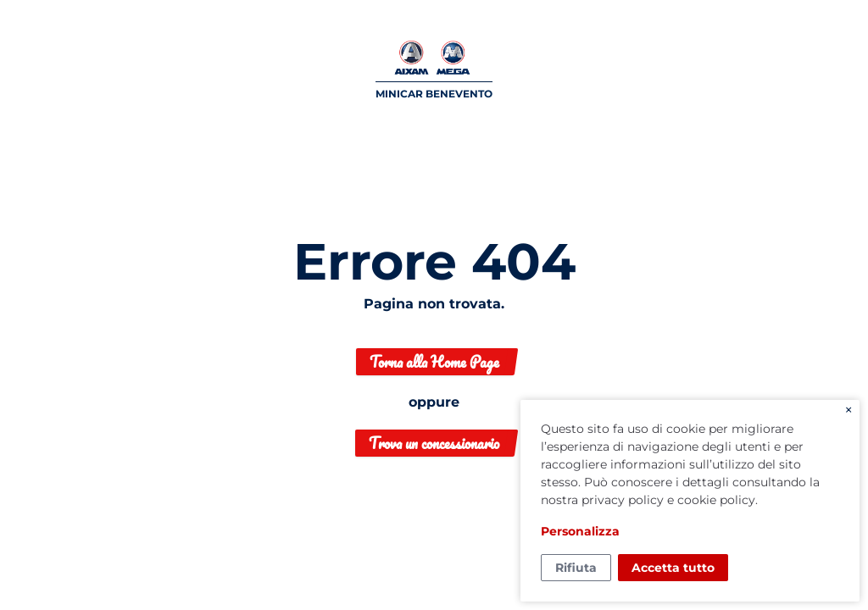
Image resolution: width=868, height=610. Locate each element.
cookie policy (716, 500)
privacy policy (623, 500)
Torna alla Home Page (434, 362)
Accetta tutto (673, 568)
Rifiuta (576, 568)
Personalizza (580, 531)
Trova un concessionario (434, 443)
